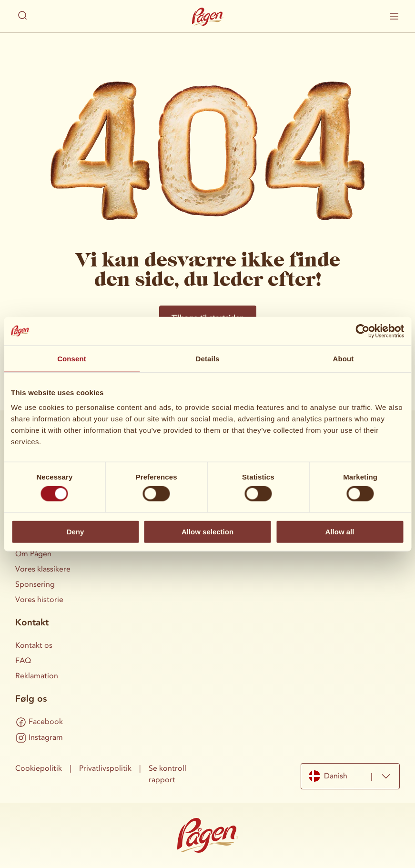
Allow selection (207, 531)
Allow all (340, 531)
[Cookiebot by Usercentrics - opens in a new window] (362, 331)
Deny (76, 531)
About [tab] (344, 358)
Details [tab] (208, 358)
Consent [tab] (72, 358)
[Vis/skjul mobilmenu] (394, 16)
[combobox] (350, 776)
